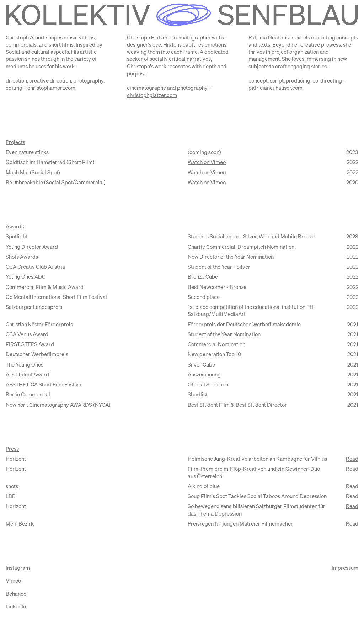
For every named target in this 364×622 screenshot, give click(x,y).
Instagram (18, 568)
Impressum (345, 568)
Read (352, 459)
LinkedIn (16, 607)
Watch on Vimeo (207, 162)
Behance (16, 594)
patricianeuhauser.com (275, 88)
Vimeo (13, 581)
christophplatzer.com (152, 96)
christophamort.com (51, 88)
